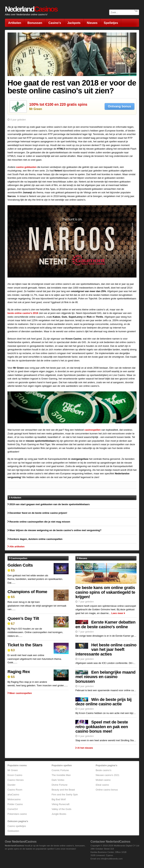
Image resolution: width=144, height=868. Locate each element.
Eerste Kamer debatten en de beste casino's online (105, 624)
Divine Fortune (60, 785)
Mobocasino (14, 799)
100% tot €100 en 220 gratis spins (58, 104)
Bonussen (35, 23)
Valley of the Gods (61, 809)
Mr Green (36, 109)
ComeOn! (13, 809)
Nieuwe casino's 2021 (107, 775)
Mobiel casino (103, 780)
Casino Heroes (16, 780)
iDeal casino (102, 785)
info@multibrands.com (112, 859)
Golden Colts (20, 565)
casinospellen (93, 430)
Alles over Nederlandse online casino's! (26, 14)
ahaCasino (13, 795)
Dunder (12, 785)
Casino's (55, 23)
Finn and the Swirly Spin (65, 795)
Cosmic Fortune (60, 770)
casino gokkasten (26, 167)
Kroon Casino (15, 775)
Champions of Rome (27, 592)
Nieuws (92, 23)
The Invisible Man (61, 775)
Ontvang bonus (120, 106)
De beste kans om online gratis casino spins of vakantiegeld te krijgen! (105, 592)
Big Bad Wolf (59, 799)
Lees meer (117, 613)
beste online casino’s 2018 (23, 313)
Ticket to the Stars (25, 645)
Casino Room (15, 790)
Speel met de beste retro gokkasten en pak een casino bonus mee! (102, 727)
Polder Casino (15, 804)
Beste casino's (103, 770)
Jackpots (74, 23)
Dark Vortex (58, 780)
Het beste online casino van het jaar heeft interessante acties (106, 649)
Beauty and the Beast (63, 790)
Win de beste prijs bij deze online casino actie (103, 702)
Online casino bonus (107, 790)
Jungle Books (59, 814)
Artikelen (15, 23)
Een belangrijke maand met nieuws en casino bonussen (105, 677)
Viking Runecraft (60, 804)
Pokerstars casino (17, 814)
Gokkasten (13, 831)
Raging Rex (19, 672)
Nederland (31, 9)
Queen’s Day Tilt (23, 618)
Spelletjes (111, 23)
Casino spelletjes (17, 826)
